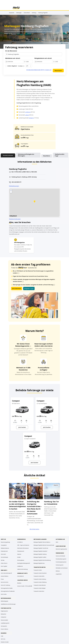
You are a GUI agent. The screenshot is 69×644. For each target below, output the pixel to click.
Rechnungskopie (21, 560)
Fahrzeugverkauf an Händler (7, 588)
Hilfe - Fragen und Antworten (23, 545)
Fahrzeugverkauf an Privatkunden (8, 591)
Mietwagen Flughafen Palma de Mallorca (42, 542)
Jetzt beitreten (17, 289)
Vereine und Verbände (60, 556)
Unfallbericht (20, 566)
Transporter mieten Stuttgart (40, 588)
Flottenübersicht (4, 551)
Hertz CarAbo (4, 594)
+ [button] (11, 190)
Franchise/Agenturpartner (61, 562)
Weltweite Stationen (5, 548)
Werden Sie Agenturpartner (61, 549)
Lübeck (27, 115)
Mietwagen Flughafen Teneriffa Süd (41, 548)
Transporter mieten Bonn (39, 591)
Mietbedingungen (14, 186)
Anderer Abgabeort (12, 66)
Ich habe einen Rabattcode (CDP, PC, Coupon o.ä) (39, 70)
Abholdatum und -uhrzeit (13, 58)
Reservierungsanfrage (5, 542)
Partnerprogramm (60, 565)
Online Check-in (4, 563)
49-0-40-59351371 (16, 182)
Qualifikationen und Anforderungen (8, 604)
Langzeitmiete (59, 574)
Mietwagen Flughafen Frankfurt (40, 557)
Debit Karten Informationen (23, 548)
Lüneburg (28, 112)
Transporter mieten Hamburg (40, 579)
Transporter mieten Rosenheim (40, 573)
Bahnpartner (4, 614)
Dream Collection (4, 629)
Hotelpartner (4, 617)
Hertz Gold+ (3, 554)
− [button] (11, 192)
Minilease (58, 571)
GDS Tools (3, 639)
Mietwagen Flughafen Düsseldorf (40, 551)
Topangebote (4, 545)
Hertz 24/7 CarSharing (5, 585)
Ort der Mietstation (11, 51)
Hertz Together (4, 566)
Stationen (19, 554)
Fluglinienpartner (4, 611)
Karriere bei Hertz (5, 582)
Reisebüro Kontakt (5, 642)
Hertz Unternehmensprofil (6, 573)
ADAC (57, 542)
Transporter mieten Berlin (39, 576)
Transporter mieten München (40, 585)
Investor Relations (5, 576)
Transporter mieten (38, 570)
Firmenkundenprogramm (61, 559)
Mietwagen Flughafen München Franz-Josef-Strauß (44, 545)
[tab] (8, 155)
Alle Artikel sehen (34, 529)
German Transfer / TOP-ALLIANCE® (25, 586)
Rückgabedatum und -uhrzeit (43, 58)
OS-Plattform (20, 542)
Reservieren (58, 71)
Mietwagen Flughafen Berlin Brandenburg (42, 560)
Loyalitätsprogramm (5, 623)
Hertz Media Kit (20, 576)
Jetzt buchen (22, 427)
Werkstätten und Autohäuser (62, 568)
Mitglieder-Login (29, 289)
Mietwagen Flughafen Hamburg (40, 554)
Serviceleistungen (4, 557)
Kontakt (19, 557)
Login (2, 636)
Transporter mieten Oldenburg (40, 582)
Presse (2, 579)
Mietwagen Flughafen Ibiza (39, 563)
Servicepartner (4, 626)
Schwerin (31, 118)
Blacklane (19, 583)
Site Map (3, 560)
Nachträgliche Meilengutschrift (24, 563)
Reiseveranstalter (4, 620)
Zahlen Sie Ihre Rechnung (22, 569)
